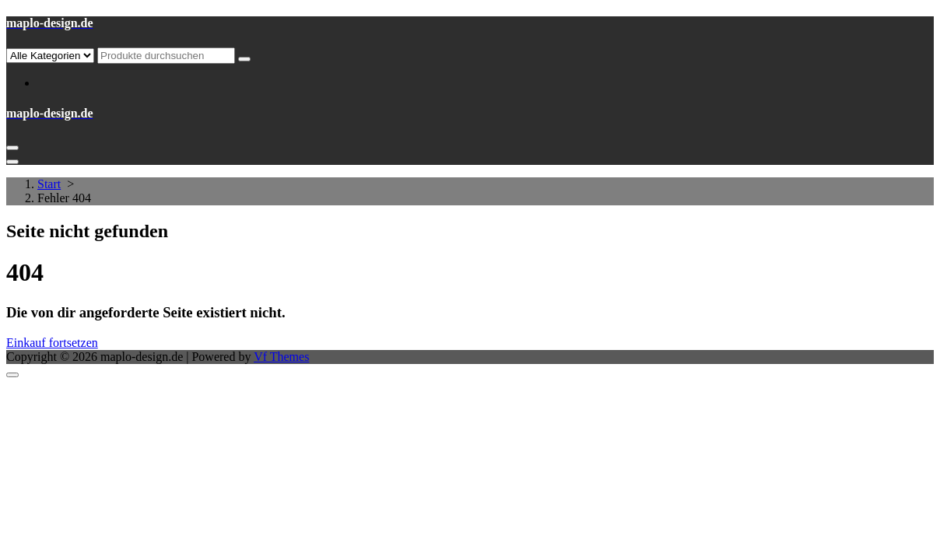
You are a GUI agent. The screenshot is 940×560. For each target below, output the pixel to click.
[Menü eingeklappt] (12, 148)
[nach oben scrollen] (12, 375)
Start (49, 184)
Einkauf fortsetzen (52, 343)
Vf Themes (281, 357)
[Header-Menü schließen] (12, 162)
